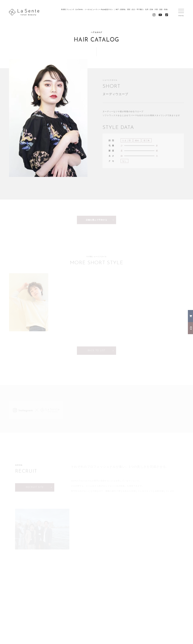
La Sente (24, 12)
